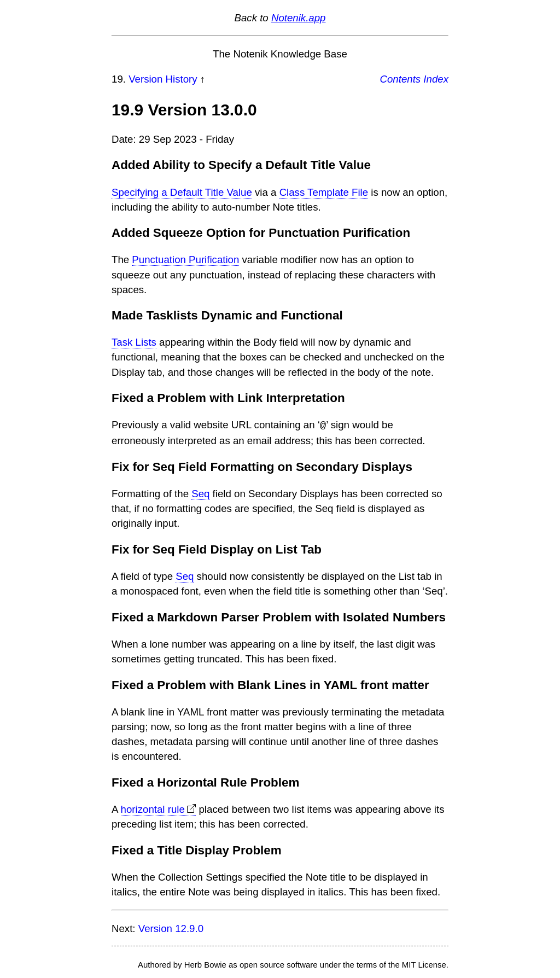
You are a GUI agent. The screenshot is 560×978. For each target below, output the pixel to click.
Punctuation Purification (185, 260)
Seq (200, 493)
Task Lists (134, 342)
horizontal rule (153, 809)
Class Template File (324, 192)
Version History (163, 79)
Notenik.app (299, 18)
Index (436, 79)
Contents (401, 79)
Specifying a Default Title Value (182, 192)
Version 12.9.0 (171, 928)
